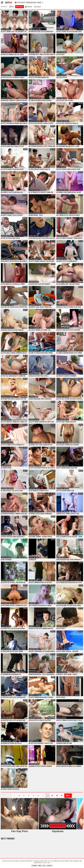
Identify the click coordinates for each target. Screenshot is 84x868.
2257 (44, 866)
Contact (50, 866)
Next (68, 796)
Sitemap (34, 866)
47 (62, 796)
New (12, 7)
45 (52, 796)
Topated (29, 7)
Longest (38, 7)
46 (57, 796)
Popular (20, 7)
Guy (9, 3)
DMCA (40, 866)
